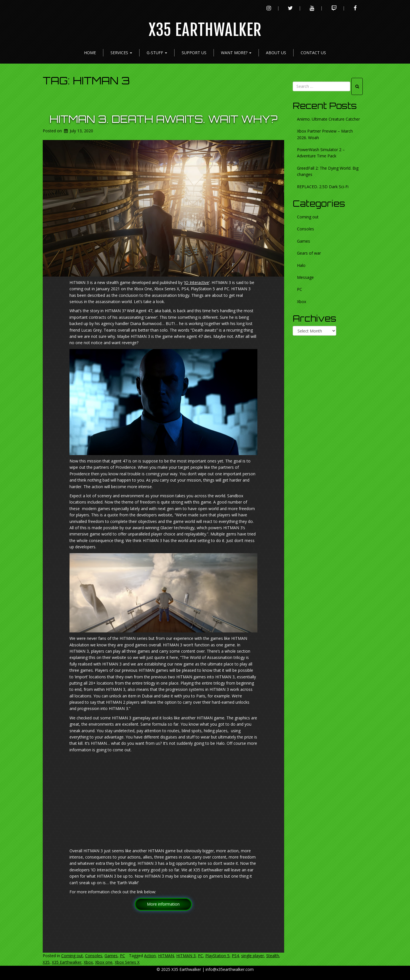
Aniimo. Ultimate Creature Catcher (328, 119)
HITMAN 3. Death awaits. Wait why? (163, 119)
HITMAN (166, 956)
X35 (46, 962)
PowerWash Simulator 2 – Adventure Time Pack (321, 153)
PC (122, 956)
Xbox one (104, 962)
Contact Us (313, 53)
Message (305, 277)
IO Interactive (197, 282)
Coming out (72, 956)
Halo (301, 265)
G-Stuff (157, 53)
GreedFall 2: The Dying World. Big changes (328, 171)
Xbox (88, 962)
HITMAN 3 (186, 956)
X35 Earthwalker (205, 30)
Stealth (273, 956)
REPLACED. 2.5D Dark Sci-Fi (323, 187)
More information (163, 904)
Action (150, 956)
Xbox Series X (127, 962)
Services (121, 53)
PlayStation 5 (217, 956)
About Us (276, 53)
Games (111, 956)
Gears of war (309, 253)
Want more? (236, 53)
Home (90, 53)
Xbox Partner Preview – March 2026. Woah (325, 134)
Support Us (194, 53)
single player (253, 956)
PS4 (235, 956)
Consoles (94, 956)
